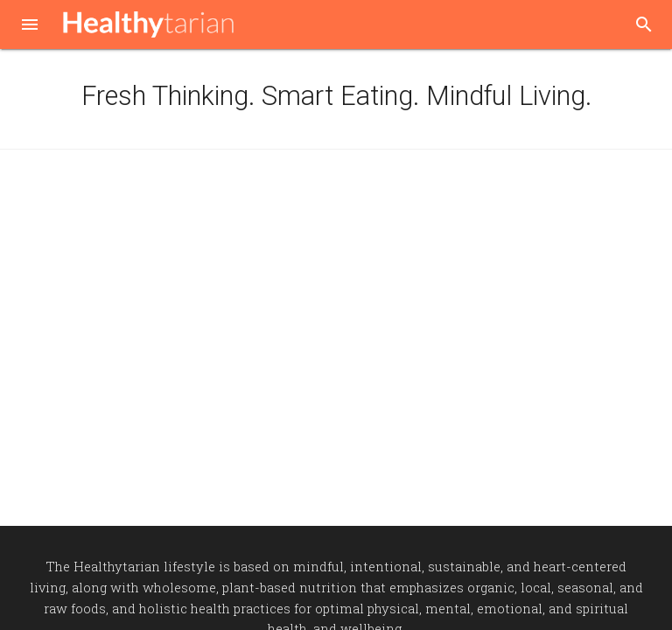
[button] (30, 26)
